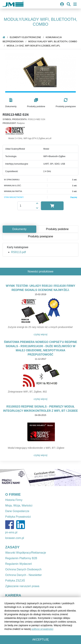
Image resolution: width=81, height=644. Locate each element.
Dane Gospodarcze (17, 511)
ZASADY (12, 547)
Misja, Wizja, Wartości (19, 506)
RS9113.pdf (19, 252)
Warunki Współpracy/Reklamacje (26, 553)
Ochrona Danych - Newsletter (24, 575)
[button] (11, 103)
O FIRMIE (13, 494)
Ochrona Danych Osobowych (23, 569)
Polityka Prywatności (18, 517)
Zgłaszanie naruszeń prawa (22, 586)
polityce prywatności (42, 629)
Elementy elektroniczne (25, 37)
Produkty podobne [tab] (57, 229)
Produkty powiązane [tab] (40, 236)
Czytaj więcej (40, 334)
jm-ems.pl (11, 532)
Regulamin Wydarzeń (19, 564)
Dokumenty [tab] (19, 229)
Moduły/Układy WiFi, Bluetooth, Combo (53, 41)
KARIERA (13, 595)
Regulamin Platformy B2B (21, 558)
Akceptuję (40, 640)
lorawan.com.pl (15, 538)
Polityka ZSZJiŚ (15, 581)
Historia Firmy (14, 500)
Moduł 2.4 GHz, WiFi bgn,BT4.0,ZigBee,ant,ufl (33, 46)
